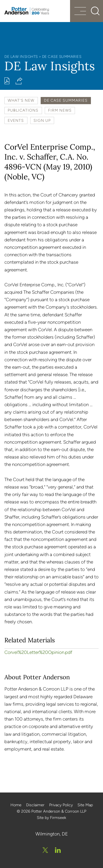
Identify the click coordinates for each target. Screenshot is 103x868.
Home (16, 805)
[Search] (95, 11)
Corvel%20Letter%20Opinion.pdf (38, 652)
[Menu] (80, 12)
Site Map (85, 805)
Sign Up (42, 120)
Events (16, 120)
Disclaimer (35, 805)
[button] (19, 81)
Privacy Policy (61, 805)
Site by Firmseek (51, 818)
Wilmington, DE (52, 834)
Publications (23, 110)
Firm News (60, 110)
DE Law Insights (21, 56)
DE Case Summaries (62, 56)
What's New (21, 100)
